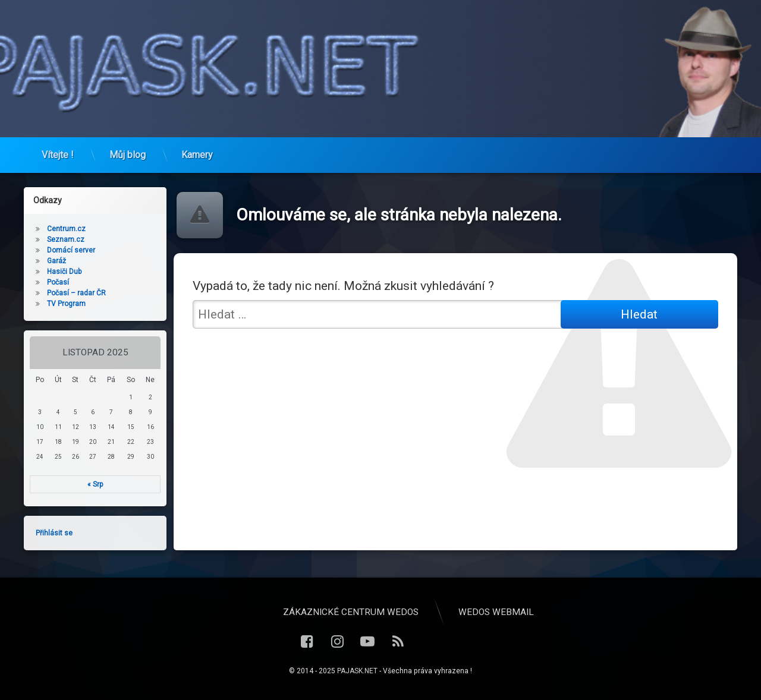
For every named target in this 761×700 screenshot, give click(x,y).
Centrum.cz (62, 229)
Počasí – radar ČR (72, 293)
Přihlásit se (50, 533)
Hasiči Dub (60, 272)
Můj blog (128, 150)
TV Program (62, 304)
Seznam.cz (62, 239)
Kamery (197, 150)
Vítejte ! (58, 150)
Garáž (52, 261)
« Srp (91, 484)
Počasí (54, 282)
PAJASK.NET (357, 671)
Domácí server (67, 250)
